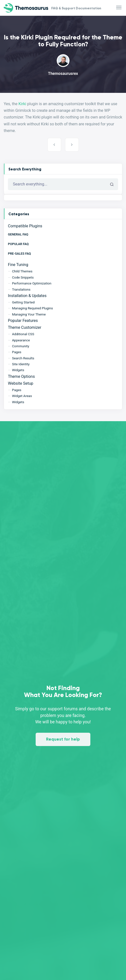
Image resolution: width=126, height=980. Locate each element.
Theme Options (21, 376)
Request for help (63, 739)
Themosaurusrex (63, 74)
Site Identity (21, 364)
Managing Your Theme (29, 314)
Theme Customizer (25, 327)
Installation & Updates (27, 296)
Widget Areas (22, 396)
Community (21, 346)
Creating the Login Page (72, 145)
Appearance (21, 340)
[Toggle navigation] (119, 8)
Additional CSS (23, 334)
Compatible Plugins (25, 226)
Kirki (22, 104)
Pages (17, 352)
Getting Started (23, 302)
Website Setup (21, 383)
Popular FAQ (18, 244)
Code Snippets (23, 277)
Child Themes (22, 271)
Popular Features (23, 321)
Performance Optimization (32, 283)
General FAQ (18, 234)
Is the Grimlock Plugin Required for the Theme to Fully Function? (54, 145)
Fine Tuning (18, 265)
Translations (21, 289)
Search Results (23, 358)
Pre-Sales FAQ (19, 254)
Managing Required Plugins (32, 308)
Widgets (18, 370)
